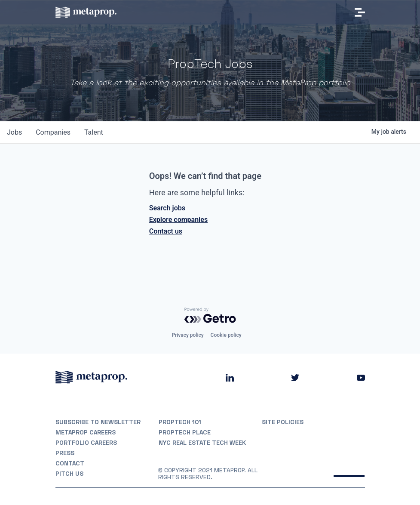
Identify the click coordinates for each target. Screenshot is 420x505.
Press (65, 453)
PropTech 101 (180, 422)
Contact (70, 463)
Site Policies (283, 422)
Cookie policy (226, 335)
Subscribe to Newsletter (98, 422)
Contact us (166, 231)
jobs (14, 132)
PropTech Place (185, 432)
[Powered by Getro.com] (210, 315)
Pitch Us (69, 474)
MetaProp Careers (86, 432)
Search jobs (167, 208)
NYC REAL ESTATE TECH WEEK (202, 443)
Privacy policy (187, 335)
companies (53, 132)
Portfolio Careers (86, 443)
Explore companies (178, 220)
